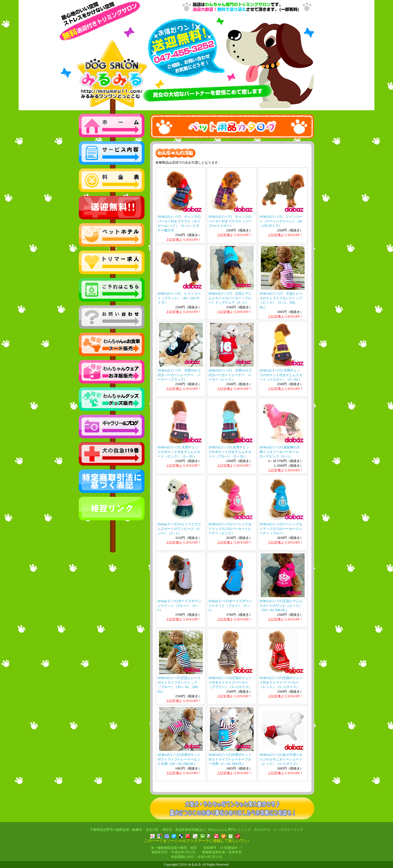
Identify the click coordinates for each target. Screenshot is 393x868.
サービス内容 (112, 153)
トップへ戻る (112, 126)
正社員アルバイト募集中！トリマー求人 (112, 262)
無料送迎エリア (112, 208)
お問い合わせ (112, 317)
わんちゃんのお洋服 (112, 372)
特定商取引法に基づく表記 (112, 481)
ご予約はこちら (112, 290)
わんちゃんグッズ (112, 399)
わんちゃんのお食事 (112, 344)
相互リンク (112, 509)
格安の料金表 (112, 180)
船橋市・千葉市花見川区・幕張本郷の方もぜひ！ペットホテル (112, 235)
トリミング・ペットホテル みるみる (196, 57)
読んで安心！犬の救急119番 (112, 454)
